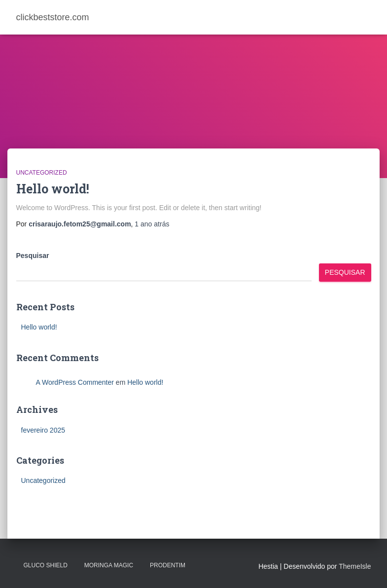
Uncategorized (42, 173)
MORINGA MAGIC (109, 565)
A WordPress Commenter (75, 382)
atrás (152, 224)
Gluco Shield (46, 565)
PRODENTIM (168, 565)
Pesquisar (33, 256)
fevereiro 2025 (43, 430)
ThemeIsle (355, 566)
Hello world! (53, 189)
